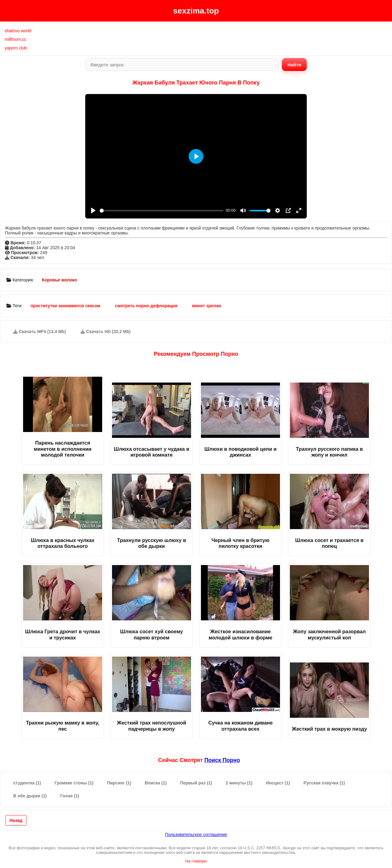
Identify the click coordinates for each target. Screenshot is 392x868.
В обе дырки (30, 796)
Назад (16, 820)
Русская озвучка (324, 783)
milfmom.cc (16, 39)
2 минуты (239, 783)
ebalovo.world (18, 31)
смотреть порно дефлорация (146, 306)
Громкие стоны (74, 783)
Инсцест (278, 783)
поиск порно (222, 760)
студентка (27, 783)
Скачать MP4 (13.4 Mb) (40, 332)
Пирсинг (119, 783)
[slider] (162, 211)
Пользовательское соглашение (196, 835)
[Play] (93, 210)
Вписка (156, 783)
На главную (196, 861)
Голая (70, 796)
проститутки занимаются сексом (65, 306)
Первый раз (196, 783)
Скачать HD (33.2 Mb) (106, 332)
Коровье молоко (59, 280)
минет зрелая (206, 306)
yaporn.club (16, 48)
